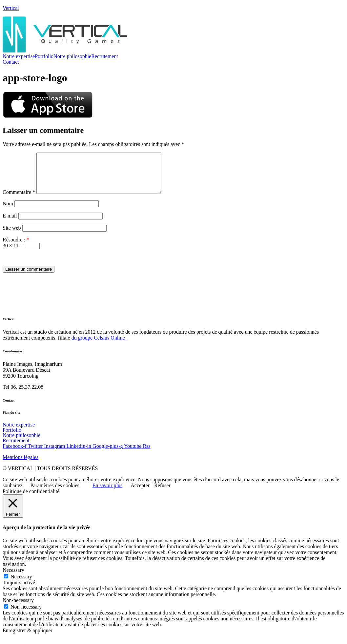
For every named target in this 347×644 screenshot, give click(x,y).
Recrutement (105, 56)
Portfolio (44, 56)
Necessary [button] (13, 578)
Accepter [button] (140, 493)
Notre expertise (19, 56)
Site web (12, 236)
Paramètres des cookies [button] (55, 493)
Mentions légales (20, 465)
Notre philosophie (72, 56)
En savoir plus (108, 493)
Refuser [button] (162, 493)
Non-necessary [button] (18, 608)
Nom (8, 211)
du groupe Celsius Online (99, 346)
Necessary (21, 584)
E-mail (10, 224)
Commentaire (19, 200)
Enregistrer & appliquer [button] (28, 638)
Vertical (11, 8)
